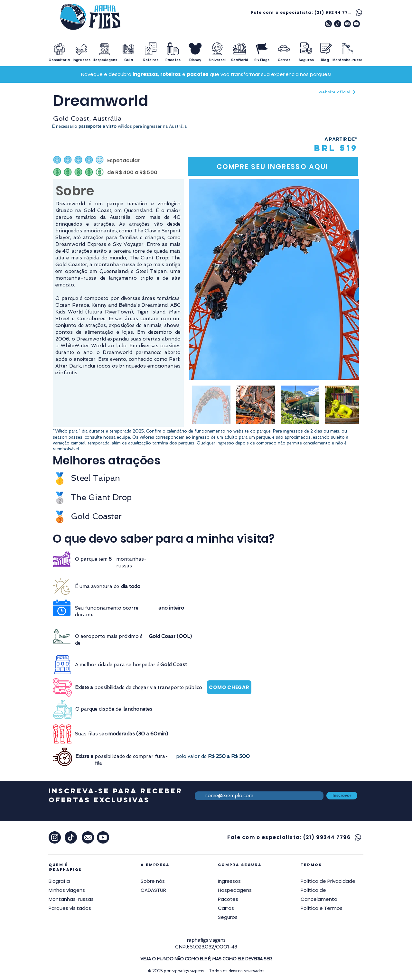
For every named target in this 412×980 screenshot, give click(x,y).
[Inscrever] (342, 796)
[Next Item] (348, 280)
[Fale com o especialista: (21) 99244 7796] (307, 12)
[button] (328, 881)
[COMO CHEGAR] (229, 687)
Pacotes (228, 899)
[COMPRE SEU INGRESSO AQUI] (273, 166)
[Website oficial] (337, 92)
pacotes (198, 74)
